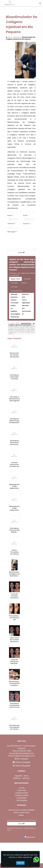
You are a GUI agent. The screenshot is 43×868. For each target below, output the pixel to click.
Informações (22, 800)
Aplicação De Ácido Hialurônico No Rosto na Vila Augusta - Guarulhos (14, 511)
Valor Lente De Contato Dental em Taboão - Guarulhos (14, 642)
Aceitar (20, 863)
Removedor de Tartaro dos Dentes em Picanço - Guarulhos (14, 357)
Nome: (10, 215)
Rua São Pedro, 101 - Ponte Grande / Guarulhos (21, 747)
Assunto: (27, 224)
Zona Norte (27, 279)
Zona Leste (14, 287)
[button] (40, 3)
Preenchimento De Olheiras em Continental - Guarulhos (15, 620)
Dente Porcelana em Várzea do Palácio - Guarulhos (14, 554)
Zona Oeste (14, 283)
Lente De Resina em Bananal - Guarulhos (14, 662)
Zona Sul (24, 283)
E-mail (21, 815)
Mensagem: (12, 232)
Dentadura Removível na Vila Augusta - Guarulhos (14, 400)
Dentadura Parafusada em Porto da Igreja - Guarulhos (14, 707)
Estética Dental (22, 795)
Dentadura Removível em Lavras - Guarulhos (14, 443)
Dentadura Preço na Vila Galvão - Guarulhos (14, 531)
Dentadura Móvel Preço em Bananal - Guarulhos (14, 422)
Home (22, 788)
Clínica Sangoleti (21, 762)
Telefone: (11, 224)
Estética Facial (22, 793)
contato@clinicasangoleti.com (21, 753)
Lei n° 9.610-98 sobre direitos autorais (21, 333)
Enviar (21, 253)
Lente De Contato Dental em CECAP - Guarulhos (14, 598)
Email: (26, 215)
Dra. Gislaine (21, 759)
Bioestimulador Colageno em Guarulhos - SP (15, 575)
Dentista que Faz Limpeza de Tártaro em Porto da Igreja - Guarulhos (14, 730)
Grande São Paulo (16, 291)
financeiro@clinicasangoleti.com (21, 756)
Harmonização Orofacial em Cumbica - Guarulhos (15, 684)
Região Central (15, 279)
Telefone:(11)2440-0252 (21, 751)
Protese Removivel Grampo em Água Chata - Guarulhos (14, 466)
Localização (22, 798)
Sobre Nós (22, 790)
